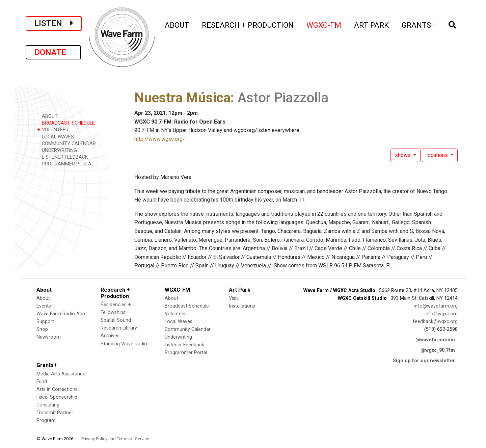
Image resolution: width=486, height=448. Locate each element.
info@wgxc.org (441, 314)
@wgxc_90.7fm (438, 350)
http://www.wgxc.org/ (160, 139)
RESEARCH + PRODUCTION (248, 24)
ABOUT (177, 24)
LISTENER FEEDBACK (63, 157)
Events (44, 306)
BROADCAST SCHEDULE (66, 123)
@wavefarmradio (435, 340)
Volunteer (175, 314)
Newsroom (49, 337)
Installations (242, 306)
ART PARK (372, 24)
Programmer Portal (186, 353)
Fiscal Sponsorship (57, 397)
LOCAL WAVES (56, 137)
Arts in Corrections (57, 389)
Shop (42, 329)
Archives (110, 336)
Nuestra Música (182, 98)
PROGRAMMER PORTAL (65, 164)
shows (403, 155)
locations (438, 155)
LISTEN (54, 23)
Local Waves (179, 322)
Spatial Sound (116, 320)
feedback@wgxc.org (435, 322)
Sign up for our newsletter (424, 361)
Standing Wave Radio (124, 344)
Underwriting (178, 337)
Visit (233, 298)
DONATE (53, 52)
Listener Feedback (184, 345)
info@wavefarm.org (436, 306)
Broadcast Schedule (187, 306)
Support (45, 322)
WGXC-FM (324, 24)
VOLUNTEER (53, 129)
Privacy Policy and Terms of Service (115, 439)
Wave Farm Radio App (61, 314)
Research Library (119, 328)
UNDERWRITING (57, 150)
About (43, 298)
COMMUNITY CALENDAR (66, 143)
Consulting (48, 405)
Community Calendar (188, 329)
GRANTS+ (419, 24)
